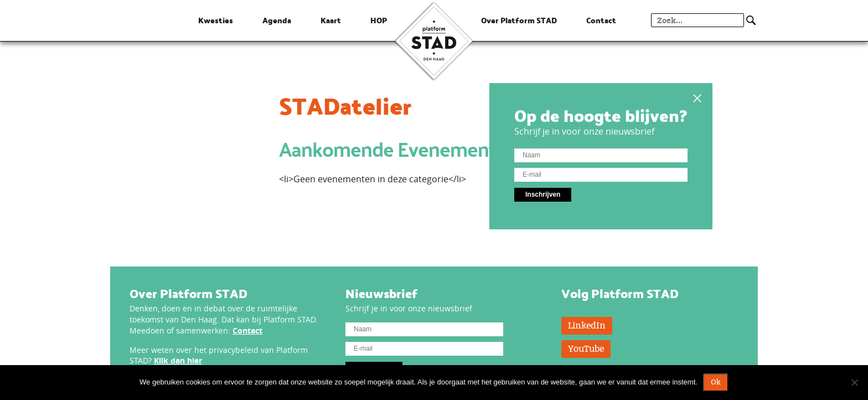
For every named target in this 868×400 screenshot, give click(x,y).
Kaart (331, 20)
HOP (379, 20)
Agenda (277, 20)
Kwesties (216, 20)
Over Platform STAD (519, 20)
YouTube (586, 349)
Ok (716, 382)
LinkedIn (587, 325)
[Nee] (854, 382)
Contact (247, 330)
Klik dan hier (178, 360)
